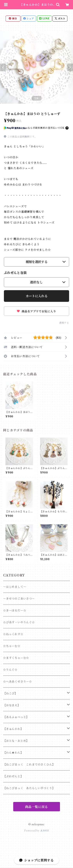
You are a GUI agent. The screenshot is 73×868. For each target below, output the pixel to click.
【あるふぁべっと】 (16, 717)
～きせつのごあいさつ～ (19, 599)
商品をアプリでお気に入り (36, 311)
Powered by (36, 831)
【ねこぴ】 (10, 693)
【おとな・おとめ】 (16, 741)
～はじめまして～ (15, 587)
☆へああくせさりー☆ (18, 682)
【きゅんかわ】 (13, 729)
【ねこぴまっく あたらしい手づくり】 (29, 788)
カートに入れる (37, 296)
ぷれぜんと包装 (15, 273)
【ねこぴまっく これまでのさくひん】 (29, 764)
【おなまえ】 (12, 705)
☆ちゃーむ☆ (12, 646)
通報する (64, 323)
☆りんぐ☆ (10, 670)
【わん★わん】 (13, 753)
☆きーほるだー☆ (15, 610)
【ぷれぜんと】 (13, 776)
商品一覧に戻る (37, 807)
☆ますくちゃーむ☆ (16, 658)
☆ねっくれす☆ (13, 634)
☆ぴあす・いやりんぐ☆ (19, 622)
